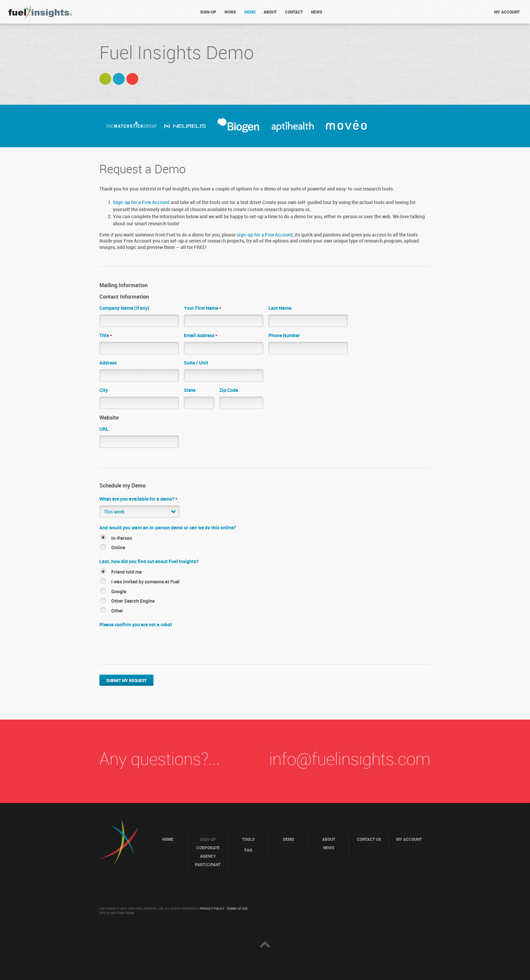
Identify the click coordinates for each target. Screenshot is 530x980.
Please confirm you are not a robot (136, 625)
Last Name (280, 308)
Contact (294, 12)
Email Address (201, 336)
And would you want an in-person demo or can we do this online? (168, 528)
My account (507, 12)
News (317, 12)
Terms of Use (237, 909)
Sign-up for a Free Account (141, 203)
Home (168, 840)
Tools (248, 840)
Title (106, 336)
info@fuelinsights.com (350, 760)
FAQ (248, 850)
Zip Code (229, 390)
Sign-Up (208, 12)
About (270, 12)
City (104, 390)
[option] (131, 126)
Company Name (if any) (124, 308)
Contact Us (369, 840)
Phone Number (284, 336)
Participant (208, 865)
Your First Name (203, 308)
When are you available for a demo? (138, 499)
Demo (250, 12)
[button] (139, 511)
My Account (409, 840)
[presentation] (151, 644)
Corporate (208, 848)
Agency (208, 857)
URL (104, 429)
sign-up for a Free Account (265, 235)
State (190, 390)
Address (108, 363)
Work (230, 12)
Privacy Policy (212, 909)
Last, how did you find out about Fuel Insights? (149, 562)
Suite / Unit (196, 363)
